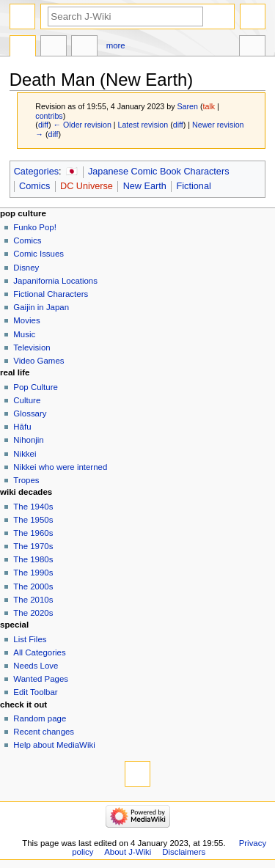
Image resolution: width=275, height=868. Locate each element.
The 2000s (33, 586)
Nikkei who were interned (60, 467)
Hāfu (22, 427)
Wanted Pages (41, 679)
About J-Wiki (128, 852)
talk (209, 106)
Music (24, 334)
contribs (49, 116)
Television (32, 347)
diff (43, 125)
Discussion (54, 48)
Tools (252, 48)
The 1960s (33, 533)
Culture (27, 400)
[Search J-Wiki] (125, 16)
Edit (84, 48)
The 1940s (33, 507)
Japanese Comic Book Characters (159, 172)
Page (23, 48)
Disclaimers (184, 852)
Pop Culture (35, 387)
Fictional (194, 186)
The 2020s (33, 613)
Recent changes (44, 732)
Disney (26, 268)
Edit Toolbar (35, 692)
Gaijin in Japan (41, 307)
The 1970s (33, 546)
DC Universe (87, 186)
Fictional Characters (51, 294)
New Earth (145, 186)
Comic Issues (38, 254)
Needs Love (36, 666)
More (116, 45)
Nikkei (25, 454)
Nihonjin (28, 440)
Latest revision (143, 125)
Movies (26, 320)
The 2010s (33, 600)
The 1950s (33, 520)
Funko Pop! (35, 227)
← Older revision (82, 125)
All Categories (39, 652)
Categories (36, 172)
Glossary (30, 413)
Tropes (26, 480)
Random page (40, 718)
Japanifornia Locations (55, 281)
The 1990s (33, 573)
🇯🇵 (72, 172)
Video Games (38, 361)
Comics (34, 186)
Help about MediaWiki (54, 745)
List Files (30, 639)
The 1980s (33, 559)
